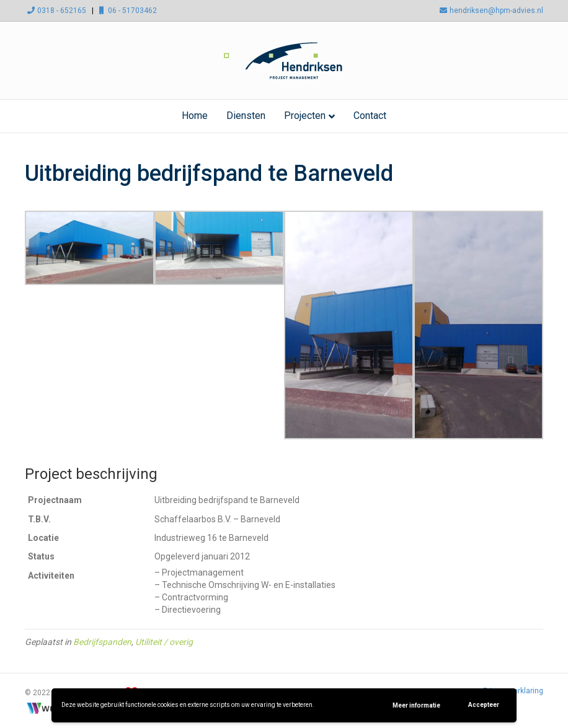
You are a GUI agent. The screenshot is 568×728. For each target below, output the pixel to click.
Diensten (246, 116)
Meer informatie (416, 705)
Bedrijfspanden (102, 642)
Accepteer (484, 705)
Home (195, 116)
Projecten (305, 116)
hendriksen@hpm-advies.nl (490, 11)
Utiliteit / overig (164, 642)
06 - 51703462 (126, 11)
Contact (370, 116)
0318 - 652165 (55, 11)
